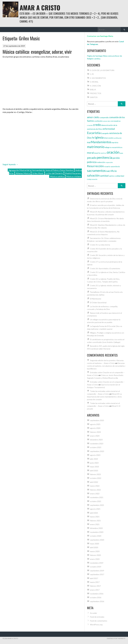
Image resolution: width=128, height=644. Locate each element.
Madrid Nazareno (73, 173)
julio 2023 (94, 459)
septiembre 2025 (97, 420)
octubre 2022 (96, 478)
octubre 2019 (96, 567)
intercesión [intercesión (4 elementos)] (109, 138)
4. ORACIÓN (95, 86)
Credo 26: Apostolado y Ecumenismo (105, 268)
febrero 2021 (95, 521)
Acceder (94, 613)
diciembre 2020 (96, 528)
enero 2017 (95, 590)
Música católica (57, 176)
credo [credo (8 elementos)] (97, 125)
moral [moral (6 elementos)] (90, 153)
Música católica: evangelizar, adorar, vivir (37, 52)
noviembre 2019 (97, 563)
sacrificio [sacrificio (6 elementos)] (111, 171)
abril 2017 (94, 578)
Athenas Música (23, 173)
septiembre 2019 (97, 571)
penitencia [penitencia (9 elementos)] (105, 157)
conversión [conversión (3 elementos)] (107, 121)
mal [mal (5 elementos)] (89, 142)
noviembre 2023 (97, 444)
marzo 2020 (95, 551)
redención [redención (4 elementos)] (101, 162)
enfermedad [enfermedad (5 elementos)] (109, 129)
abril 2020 (94, 547)
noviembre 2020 (97, 532)
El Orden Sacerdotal (98, 302)
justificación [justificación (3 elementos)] (118, 138)
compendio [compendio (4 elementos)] (104, 117)
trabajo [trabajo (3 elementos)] (89, 179)
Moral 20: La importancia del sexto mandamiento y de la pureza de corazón (104, 397)
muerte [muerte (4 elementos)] (97, 153)
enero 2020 (95, 559)
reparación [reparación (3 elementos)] (109, 162)
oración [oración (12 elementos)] (113, 152)
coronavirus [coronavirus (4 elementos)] (116, 121)
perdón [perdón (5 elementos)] (116, 158)
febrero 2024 (95, 432)
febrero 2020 (95, 555)
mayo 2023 (94, 467)
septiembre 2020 (97, 540)
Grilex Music (38, 173)
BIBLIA (93, 90)
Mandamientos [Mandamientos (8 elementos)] (101, 142)
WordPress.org (96, 625)
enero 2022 (95, 494)
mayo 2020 (94, 544)
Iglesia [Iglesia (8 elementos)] (99, 137)
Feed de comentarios (99, 621)
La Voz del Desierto (54, 173)
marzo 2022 (95, 486)
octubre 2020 (96, 536)
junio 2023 (94, 463)
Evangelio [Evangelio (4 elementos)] (105, 133)
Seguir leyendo (10, 164)
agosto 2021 (95, 509)
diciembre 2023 (96, 440)
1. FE (92, 74)
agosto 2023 (95, 455)
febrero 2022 (95, 490)
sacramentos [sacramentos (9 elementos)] (96, 171)
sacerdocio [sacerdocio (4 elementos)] (115, 166)
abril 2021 (94, 513)
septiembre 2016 (97, 601)
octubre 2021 (96, 501)
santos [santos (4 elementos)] (112, 176)
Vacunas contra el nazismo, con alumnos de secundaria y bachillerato (106, 366)
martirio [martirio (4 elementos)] (115, 142)
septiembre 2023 (97, 451)
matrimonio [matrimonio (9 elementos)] (96, 147)
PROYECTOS (96, 93)
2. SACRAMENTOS (98, 78)
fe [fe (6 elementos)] (93, 138)
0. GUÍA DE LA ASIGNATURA (102, 70)
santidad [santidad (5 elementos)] (104, 176)
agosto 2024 (95, 428)
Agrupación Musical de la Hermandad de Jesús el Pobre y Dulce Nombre (41, 170)
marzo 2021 (95, 517)
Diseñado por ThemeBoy (116, 638)
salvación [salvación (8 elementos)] (93, 175)
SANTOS (94, 97)
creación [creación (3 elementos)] (90, 125)
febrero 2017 (95, 586)
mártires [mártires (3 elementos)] (104, 153)
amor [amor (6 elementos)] (90, 117)
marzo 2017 (95, 582)
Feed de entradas (97, 617)
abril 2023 (94, 471)
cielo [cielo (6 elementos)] (96, 117)
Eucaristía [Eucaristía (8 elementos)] (94, 133)
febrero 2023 (95, 474)
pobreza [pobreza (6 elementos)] (92, 162)
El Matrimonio (96, 299)
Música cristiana (74, 176)
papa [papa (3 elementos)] (121, 153)
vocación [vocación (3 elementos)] (95, 179)
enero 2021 (95, 524)
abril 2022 (94, 482)
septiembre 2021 (97, 505)
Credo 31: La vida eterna (100, 245)
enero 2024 (95, 436)
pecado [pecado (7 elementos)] (92, 158)
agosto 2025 (95, 424)
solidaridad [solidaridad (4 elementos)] (120, 176)
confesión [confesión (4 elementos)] (98, 121)
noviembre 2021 (97, 497)
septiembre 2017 (97, 574)
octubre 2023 (96, 447)
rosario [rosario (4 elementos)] (107, 166)
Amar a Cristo (40, 8)
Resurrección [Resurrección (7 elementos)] (95, 166)
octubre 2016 (96, 597)
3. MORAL (94, 82)
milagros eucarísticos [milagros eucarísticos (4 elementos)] (114, 147)
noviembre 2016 (97, 594)
